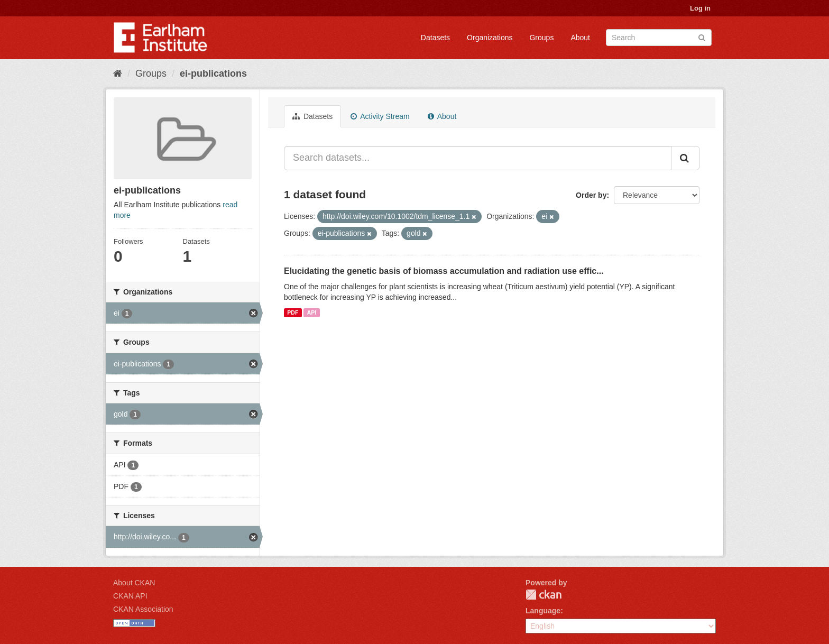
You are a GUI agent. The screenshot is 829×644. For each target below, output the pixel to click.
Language (543, 611)
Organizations (490, 38)
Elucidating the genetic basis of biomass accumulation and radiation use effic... (444, 271)
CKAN (544, 595)
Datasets (435, 38)
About (580, 38)
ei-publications (213, 73)
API (312, 312)
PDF (293, 312)
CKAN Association (143, 609)
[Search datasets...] (478, 158)
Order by (591, 195)
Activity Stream (380, 116)
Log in (700, 8)
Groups (541, 38)
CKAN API (130, 596)
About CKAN (134, 583)
